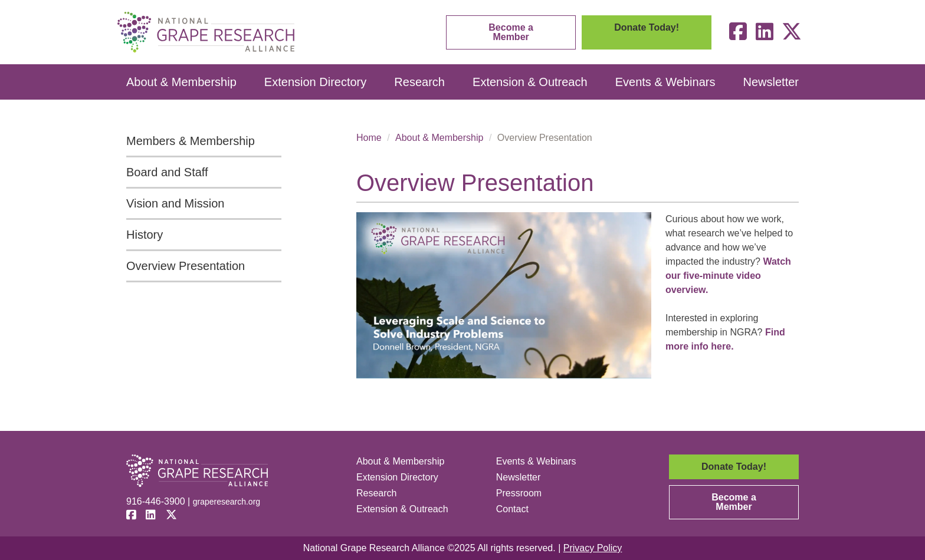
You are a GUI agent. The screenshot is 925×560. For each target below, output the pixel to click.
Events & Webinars (665, 82)
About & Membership (181, 82)
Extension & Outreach (530, 82)
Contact (512, 509)
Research (419, 82)
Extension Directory (315, 82)
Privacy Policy (593, 548)
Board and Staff (167, 172)
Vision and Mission (175, 203)
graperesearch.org (227, 502)
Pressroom (519, 493)
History (145, 235)
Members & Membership (191, 141)
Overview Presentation (186, 266)
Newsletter (771, 82)
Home (369, 138)
